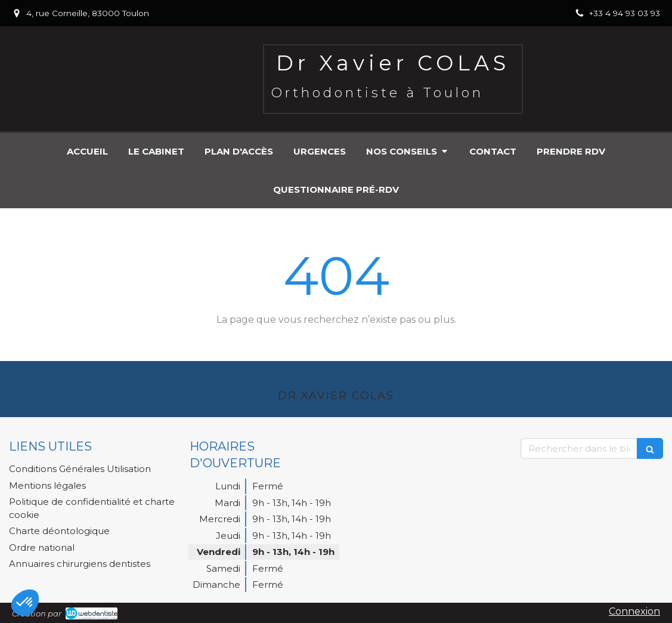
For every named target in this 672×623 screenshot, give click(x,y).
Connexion (634, 611)
